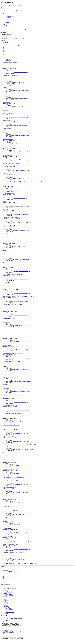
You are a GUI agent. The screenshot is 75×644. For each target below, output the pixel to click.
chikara (16, 279)
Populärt (5, 147)
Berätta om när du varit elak (9, 373)
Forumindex (6, 630)
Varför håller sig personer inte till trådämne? (12, 413)
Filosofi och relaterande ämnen (10, 589)
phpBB (7, 637)
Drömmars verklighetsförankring (10, 405)
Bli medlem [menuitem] (6, 27)
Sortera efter (23, 563)
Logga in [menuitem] (5, 26)
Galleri (5, 601)
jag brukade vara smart (8, 234)
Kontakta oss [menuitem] (6, 635)
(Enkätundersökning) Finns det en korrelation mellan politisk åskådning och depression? (22, 445)
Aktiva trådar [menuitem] (9, 17)
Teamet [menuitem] (7, 22)
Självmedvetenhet (7, 345)
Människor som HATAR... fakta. (10, 226)
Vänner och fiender (7, 129)
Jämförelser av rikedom (8, 139)
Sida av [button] (6, 43)
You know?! (6, 110)
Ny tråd (2, 37)
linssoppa (6, 438)
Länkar (5, 605)
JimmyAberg (7, 481)
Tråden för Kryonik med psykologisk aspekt (12, 163)
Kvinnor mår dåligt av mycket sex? (10, 63)
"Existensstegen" (7, 506)
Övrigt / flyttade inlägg (9, 609)
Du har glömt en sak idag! (9, 193)
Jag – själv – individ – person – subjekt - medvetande (14, 395)
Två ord (5, 201)
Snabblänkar (6, 14)
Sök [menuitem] (7, 20)
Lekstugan (6, 603)
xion (5, 79)
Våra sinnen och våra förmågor (10, 318)
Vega (15, 99)
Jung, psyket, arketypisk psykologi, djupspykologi (14, 477)
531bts (15, 72)
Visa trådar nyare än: (10, 563)
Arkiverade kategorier (10, 610)
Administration (6, 606)
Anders (16, 91)
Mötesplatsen (7, 600)
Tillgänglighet (6, 385)
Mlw (9, 186)
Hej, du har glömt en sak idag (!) (10, 121)
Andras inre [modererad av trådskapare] (11, 425)
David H (6, 132)
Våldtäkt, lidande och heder (9, 437)
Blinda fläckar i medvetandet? (9, 488)
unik (15, 82)
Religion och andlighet (9, 592)
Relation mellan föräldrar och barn (10, 469)
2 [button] (3, 48)
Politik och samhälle (8, 594)
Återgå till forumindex (5, 584)
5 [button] (3, 51)
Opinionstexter (7, 604)
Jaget (4, 453)
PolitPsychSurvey (8, 219)
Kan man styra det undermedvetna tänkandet (12, 353)
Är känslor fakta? (7, 283)
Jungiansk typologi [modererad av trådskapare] (13, 305)
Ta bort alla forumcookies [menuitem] (9, 633)
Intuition (5, 329)
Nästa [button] (4, 55)
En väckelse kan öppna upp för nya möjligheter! (13, 274)
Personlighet (6, 263)
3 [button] (3, 49)
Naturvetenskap (7, 593)
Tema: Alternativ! (10, 611)
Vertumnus (16, 358)
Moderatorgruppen (10, 35)
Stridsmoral (6, 94)
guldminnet (16, 541)
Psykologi (4, 32)
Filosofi (6, 590)
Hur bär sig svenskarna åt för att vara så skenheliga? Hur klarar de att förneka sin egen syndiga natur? (24, 182)
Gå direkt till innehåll (5, 8)
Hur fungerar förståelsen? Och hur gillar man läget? (14, 552)
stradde (6, 521)
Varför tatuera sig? (7, 86)
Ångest (5, 250)
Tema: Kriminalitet (10, 612)
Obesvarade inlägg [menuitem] (10, 16)
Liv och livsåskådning (8, 155)
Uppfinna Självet (7, 102)
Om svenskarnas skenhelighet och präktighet (12, 361)
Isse (5, 268)
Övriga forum (6, 597)
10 (6, 337)
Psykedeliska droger (7, 528)
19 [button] (4, 54)
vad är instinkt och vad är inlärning (10, 544)
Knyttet (6, 69)
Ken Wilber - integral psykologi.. (10, 518)
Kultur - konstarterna (8, 596)
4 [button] (3, 50)
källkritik (5, 174)
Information (6, 607)
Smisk (15, 315)
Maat (5, 227)
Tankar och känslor (8, 598)
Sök (15, 11)
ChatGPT (5, 496)
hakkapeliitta (17, 370)
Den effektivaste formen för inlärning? (11, 75)
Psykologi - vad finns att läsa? (9, 536)
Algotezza (16, 107)
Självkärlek (6, 210)
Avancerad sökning (20, 11)
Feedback (6, 613)
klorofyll (6, 243)
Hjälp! (5, 599)
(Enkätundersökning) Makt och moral (11, 218)
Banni (6, 298)
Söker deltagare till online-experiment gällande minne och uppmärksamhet (19, 296)
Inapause (16, 259)
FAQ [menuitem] (4, 24)
